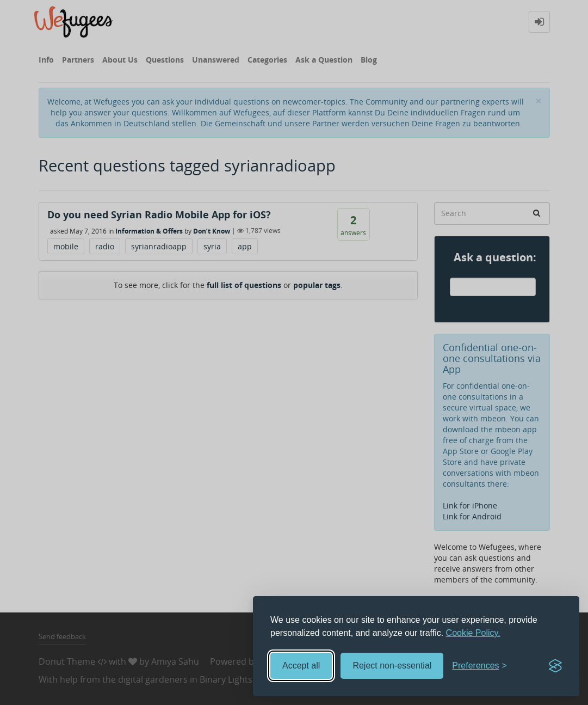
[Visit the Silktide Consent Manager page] (555, 666)
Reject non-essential (392, 666)
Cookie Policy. (473, 633)
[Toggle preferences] (479, 666)
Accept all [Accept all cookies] (301, 666)
